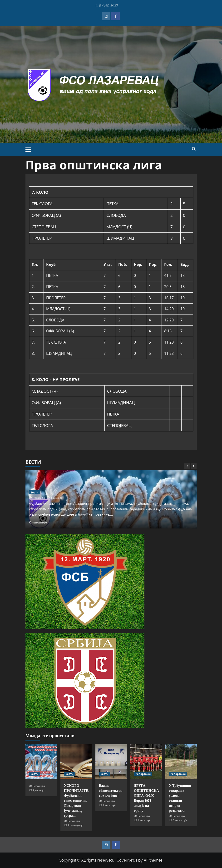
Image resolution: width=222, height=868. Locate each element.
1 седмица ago (76, 825)
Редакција (39, 498)
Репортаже (143, 774)
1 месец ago (109, 805)
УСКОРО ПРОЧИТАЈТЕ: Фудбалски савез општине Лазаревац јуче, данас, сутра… (77, 800)
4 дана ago (56, 498)
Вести (35, 492)
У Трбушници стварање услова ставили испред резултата (180, 798)
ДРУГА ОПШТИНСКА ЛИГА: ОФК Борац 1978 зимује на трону (147, 798)
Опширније (38, 522)
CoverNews (127, 860)
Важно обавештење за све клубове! (111, 790)
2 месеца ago (180, 820)
